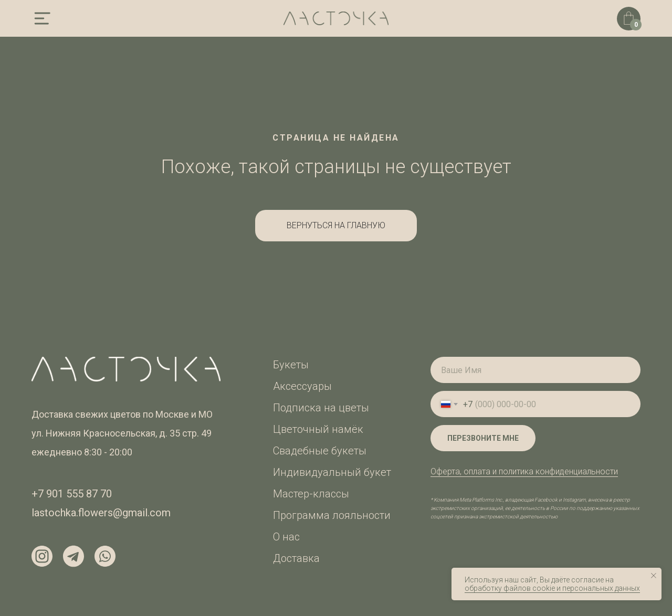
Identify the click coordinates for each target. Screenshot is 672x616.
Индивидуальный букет (332, 472)
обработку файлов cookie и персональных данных (552, 588)
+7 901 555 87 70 (72, 494)
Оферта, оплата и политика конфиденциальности (524, 471)
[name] (535, 370)
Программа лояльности (332, 515)
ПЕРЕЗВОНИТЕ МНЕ (483, 438)
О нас (286, 537)
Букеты (291, 365)
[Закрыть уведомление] (654, 576)
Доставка (296, 558)
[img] (42, 18)
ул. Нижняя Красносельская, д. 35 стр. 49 (122, 433)
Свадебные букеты (320, 451)
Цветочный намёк (318, 429)
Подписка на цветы (321, 408)
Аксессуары (302, 386)
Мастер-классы (311, 494)
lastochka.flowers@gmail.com (101, 513)
